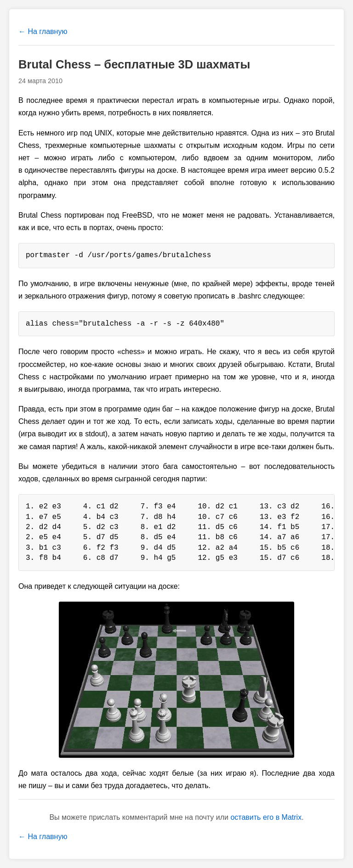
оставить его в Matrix (266, 817)
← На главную (43, 31)
